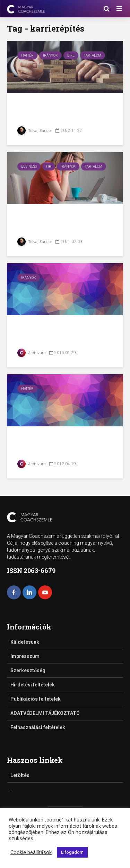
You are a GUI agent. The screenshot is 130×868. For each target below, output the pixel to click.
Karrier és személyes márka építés (57, 445)
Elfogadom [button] (72, 852)
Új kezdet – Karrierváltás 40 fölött (65, 111)
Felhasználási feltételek (38, 727)
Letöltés (20, 775)
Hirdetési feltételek (33, 685)
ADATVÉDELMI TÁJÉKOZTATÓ (45, 713)
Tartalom (93, 55)
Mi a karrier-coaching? (61, 328)
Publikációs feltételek (36, 699)
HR (49, 166)
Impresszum (25, 656)
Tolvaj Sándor (35, 131)
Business (29, 166)
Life (71, 55)
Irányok (50, 55)
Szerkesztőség (28, 670)
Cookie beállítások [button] (31, 852)
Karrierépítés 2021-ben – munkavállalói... (63, 222)
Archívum (32, 353)
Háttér (27, 55)
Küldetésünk (25, 642)
